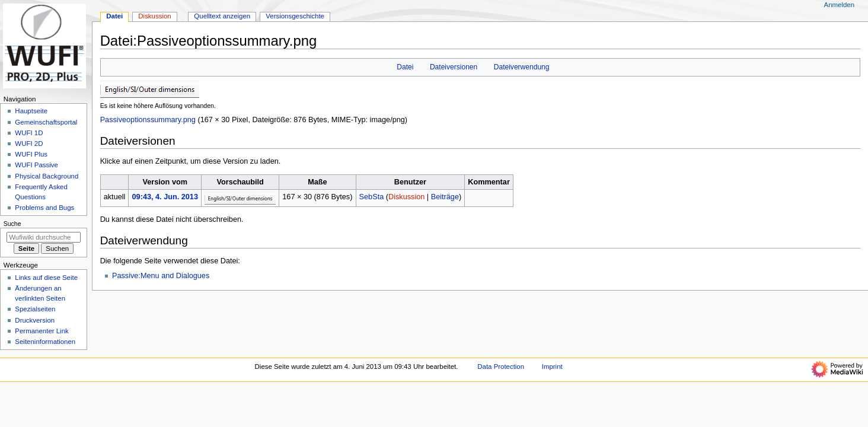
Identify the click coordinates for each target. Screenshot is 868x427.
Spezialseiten (35, 309)
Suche (12, 224)
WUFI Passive (36, 165)
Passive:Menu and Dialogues (161, 276)
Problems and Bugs (44, 208)
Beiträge (445, 197)
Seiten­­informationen (45, 342)
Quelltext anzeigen (222, 16)
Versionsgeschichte (295, 16)
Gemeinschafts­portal (46, 122)
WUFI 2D (29, 144)
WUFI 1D (29, 133)
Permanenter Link (42, 331)
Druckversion (35, 320)
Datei (405, 67)
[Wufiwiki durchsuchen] (44, 237)
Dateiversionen (454, 67)
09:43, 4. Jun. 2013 (165, 197)
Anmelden (840, 5)
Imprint (552, 367)
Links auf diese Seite (46, 278)
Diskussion (406, 197)
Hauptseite (31, 111)
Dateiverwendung (522, 67)
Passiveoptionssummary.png (148, 120)
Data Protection (501, 367)
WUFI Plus (31, 154)
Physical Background (47, 176)
